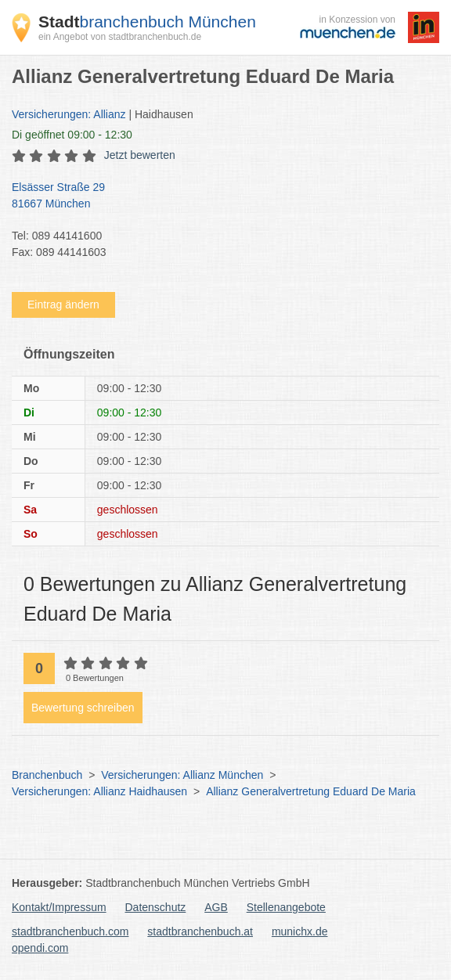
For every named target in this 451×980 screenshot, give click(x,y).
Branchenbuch (47, 775)
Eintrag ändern (63, 304)
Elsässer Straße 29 (218, 196)
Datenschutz (156, 907)
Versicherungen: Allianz (69, 114)
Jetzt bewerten (140, 155)
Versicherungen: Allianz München (182, 775)
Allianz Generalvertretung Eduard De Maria (311, 791)
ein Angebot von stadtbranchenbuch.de (120, 37)
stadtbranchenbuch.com (70, 931)
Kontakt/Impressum (59, 907)
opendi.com (40, 948)
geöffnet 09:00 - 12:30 (72, 135)
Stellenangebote (286, 907)
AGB (216, 907)
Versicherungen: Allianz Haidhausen (99, 791)
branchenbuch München (147, 22)
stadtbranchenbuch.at (200, 931)
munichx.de (300, 931)
